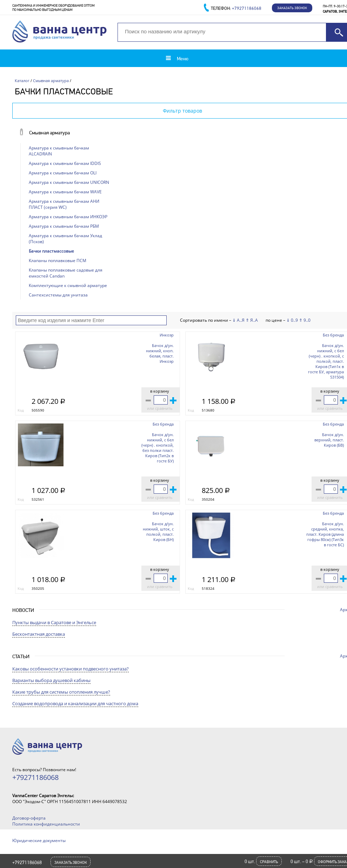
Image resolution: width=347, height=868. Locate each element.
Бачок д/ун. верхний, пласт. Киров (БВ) (329, 440)
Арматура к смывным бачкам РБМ (64, 226)
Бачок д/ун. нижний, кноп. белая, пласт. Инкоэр (160, 353)
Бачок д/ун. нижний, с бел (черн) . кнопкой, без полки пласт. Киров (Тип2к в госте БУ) (158, 448)
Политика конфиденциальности (46, 824)
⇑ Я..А (252, 320)
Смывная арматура (51, 81)
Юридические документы (39, 840)
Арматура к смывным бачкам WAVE (65, 192)
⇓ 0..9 (292, 320)
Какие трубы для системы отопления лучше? (61, 692)
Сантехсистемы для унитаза (58, 295)
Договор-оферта (29, 818)
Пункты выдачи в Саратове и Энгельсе (54, 622)
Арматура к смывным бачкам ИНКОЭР (68, 217)
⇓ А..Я (238, 320)
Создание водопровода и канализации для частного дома (75, 703)
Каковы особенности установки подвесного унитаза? (71, 669)
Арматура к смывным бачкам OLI (63, 173)
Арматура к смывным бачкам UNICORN (69, 182)
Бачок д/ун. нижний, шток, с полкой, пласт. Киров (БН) (158, 532)
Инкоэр (167, 335)
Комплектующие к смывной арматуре (68, 285)
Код (21, 410)
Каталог (22, 81)
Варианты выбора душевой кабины (51, 680)
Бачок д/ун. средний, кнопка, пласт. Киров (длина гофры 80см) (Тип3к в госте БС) (325, 534)
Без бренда (333, 335)
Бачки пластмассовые (51, 251)
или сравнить (160, 408)
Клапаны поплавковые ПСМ (58, 261)
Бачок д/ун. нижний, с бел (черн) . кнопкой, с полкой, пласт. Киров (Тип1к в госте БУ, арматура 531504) (326, 361)
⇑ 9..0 (305, 320)
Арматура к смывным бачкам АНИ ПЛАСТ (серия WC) (64, 204)
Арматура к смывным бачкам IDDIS (65, 163)
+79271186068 (27, 862)
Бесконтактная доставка (39, 634)
